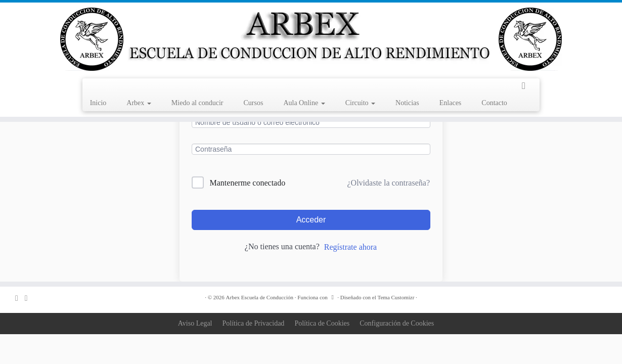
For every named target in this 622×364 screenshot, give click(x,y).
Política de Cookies (322, 323)
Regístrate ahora (350, 247)
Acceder (311, 220)
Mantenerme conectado (248, 183)
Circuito (360, 103)
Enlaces (451, 103)
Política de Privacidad (254, 323)
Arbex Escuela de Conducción (260, 297)
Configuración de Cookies (397, 323)
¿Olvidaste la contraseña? (389, 183)
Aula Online (304, 103)
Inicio (98, 103)
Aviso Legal (195, 323)
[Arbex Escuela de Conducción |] (311, 39)
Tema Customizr (396, 297)
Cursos (253, 103)
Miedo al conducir (197, 103)
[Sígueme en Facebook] (30, 298)
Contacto (494, 103)
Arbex (139, 103)
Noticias (407, 103)
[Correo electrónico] (20, 298)
